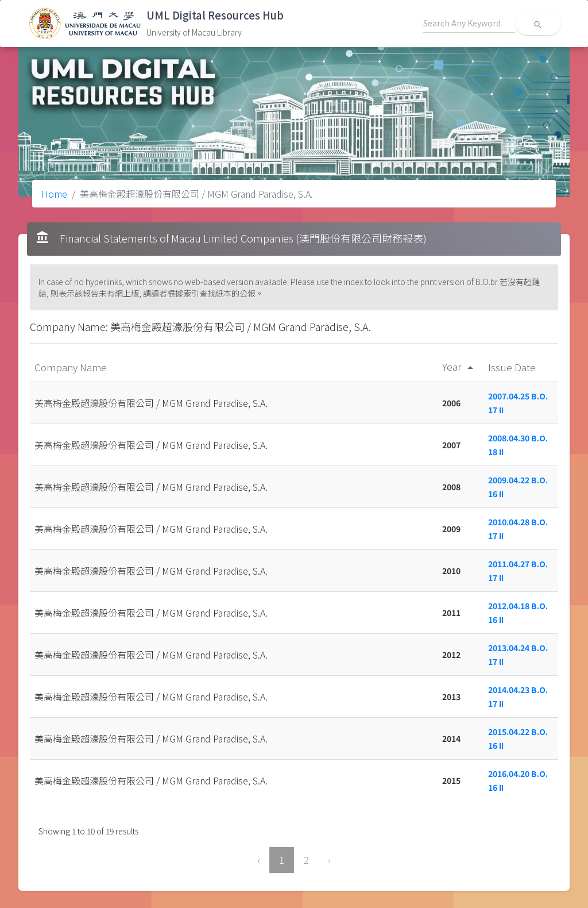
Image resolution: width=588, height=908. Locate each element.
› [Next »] (329, 860)
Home (54, 194)
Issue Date (513, 367)
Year (460, 366)
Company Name (72, 367)
